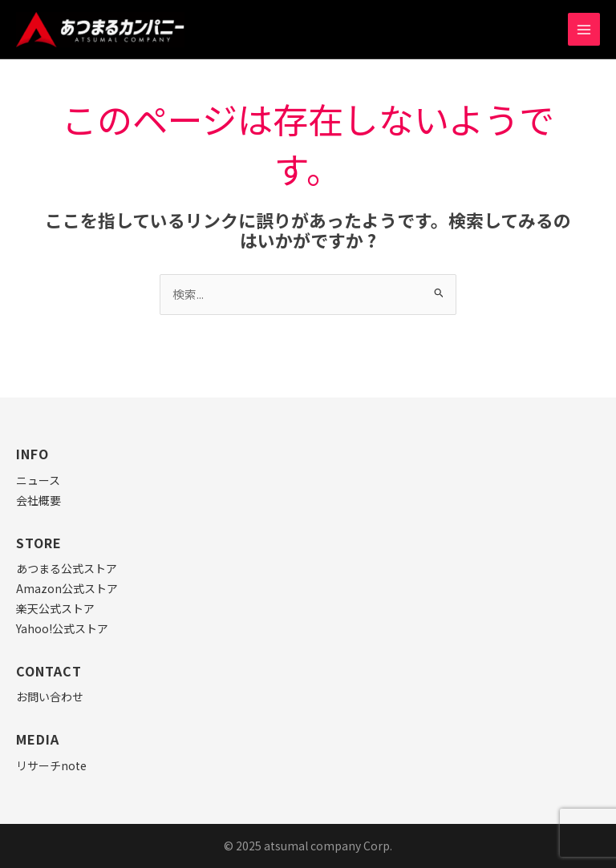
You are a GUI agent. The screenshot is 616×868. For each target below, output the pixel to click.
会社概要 (38, 500)
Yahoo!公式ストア (62, 628)
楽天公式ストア (55, 608)
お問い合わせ (50, 696)
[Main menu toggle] (584, 29)
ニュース (38, 480)
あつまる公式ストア (67, 568)
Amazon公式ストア (67, 588)
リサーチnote (51, 765)
